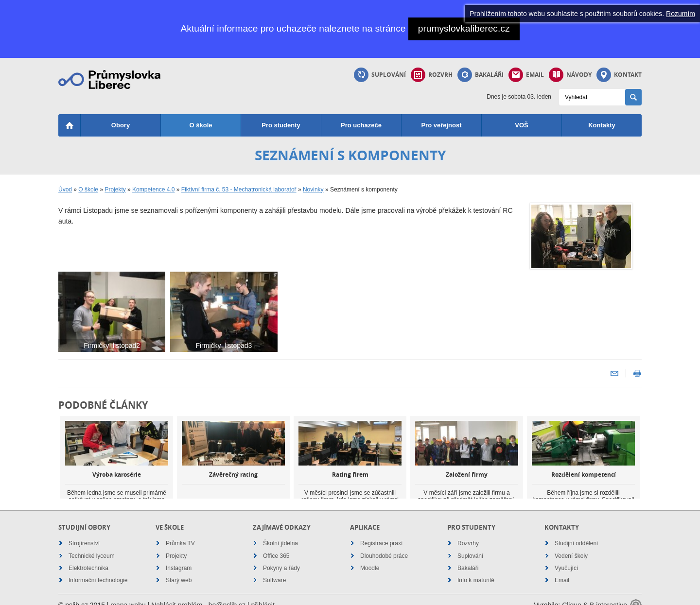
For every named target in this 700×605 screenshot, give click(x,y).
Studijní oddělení (576, 533)
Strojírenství (84, 533)
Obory (121, 125)
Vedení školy (571, 545)
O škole (201, 125)
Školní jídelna (280, 533)
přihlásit (263, 594)
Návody (570, 75)
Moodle (370, 557)
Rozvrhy (468, 533)
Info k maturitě (476, 570)
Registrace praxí (381, 533)
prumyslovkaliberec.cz (464, 28)
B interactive (608, 594)
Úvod (65, 190)
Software (274, 570)
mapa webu (128, 594)
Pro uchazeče (361, 125)
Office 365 (276, 545)
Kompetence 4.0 (153, 190)
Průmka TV (180, 533)
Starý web (179, 570)
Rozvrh (432, 75)
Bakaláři (481, 75)
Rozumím (681, 14)
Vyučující (566, 557)
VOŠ (521, 125)
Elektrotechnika (88, 557)
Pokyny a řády (281, 557)
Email (526, 75)
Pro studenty (281, 125)
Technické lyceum (92, 545)
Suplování (380, 75)
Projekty (115, 190)
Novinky (313, 190)
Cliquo (572, 594)
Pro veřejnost (441, 125)
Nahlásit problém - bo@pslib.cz (198, 594)
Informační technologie (98, 570)
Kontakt (619, 75)
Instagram (179, 557)
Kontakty (602, 125)
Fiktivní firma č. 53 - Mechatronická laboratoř (239, 190)
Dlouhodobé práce (384, 545)
